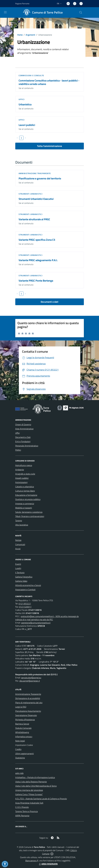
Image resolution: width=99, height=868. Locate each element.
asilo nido (19, 773)
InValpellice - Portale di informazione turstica (35, 777)
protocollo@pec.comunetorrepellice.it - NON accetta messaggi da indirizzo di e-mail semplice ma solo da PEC (47, 618)
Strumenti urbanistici (31, 194)
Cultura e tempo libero (25, 491)
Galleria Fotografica (24, 577)
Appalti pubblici (22, 478)
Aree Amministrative (24, 429)
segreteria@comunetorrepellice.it (36, 623)
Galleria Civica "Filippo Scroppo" (29, 794)
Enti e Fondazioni (23, 441)
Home (20, 35)
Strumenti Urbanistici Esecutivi (36, 199)
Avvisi (18, 549)
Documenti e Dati (23, 437)
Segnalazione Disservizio (26, 715)
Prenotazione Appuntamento (28, 711)
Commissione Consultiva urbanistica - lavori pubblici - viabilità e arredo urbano (49, 82)
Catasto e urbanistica (25, 487)
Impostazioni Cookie (24, 745)
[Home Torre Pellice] (42, 12)
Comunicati (20, 544)
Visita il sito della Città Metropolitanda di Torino (36, 786)
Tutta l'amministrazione (49, 146)
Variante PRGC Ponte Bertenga (36, 281)
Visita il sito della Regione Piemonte (31, 782)
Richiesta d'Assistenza (25, 720)
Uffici (22, 99)
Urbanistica (25, 104)
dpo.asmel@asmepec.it (30, 681)
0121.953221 (25, 604)
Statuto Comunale (23, 728)
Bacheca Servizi (22, 724)
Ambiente (20, 470)
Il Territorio (20, 573)
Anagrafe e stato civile (25, 474)
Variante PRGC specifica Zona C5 (37, 240)
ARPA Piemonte (22, 816)
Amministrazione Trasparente (28, 694)
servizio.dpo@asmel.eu (31, 678)
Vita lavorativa (22, 525)
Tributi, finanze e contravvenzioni (30, 516)
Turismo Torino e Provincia (27, 811)
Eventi (18, 564)
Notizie (18, 540)
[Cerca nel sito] (81, 12)
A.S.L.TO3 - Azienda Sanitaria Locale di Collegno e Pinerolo (41, 799)
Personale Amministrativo (27, 446)
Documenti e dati (49, 302)
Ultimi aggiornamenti (25, 753)
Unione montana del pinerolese (29, 790)
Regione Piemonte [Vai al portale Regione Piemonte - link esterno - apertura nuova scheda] (22, 4)
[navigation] (5, 12)
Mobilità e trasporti (24, 508)
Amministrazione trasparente (35, 173)
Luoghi (18, 568)
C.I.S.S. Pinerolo (22, 807)
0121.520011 (25, 607)
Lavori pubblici (27, 125)
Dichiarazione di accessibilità (28, 698)
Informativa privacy (24, 737)
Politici (18, 450)
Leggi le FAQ (21, 707)
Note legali (20, 741)
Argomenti (30, 35)
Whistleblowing (22, 732)
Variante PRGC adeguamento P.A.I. (38, 260)
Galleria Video (21, 581)
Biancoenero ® (32, 861)
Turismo (19, 521)
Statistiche (20, 758)
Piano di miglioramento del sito (29, 703)
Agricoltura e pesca (24, 465)
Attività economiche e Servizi (28, 585)
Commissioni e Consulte (31, 75)
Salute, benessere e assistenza (29, 512)
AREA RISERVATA (48, 864)
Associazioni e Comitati (25, 590)
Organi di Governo (23, 424)
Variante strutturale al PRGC (34, 219)
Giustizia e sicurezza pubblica (28, 499)
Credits (18, 749)
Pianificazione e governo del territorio (40, 178)
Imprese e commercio (25, 504)
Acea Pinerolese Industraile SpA (29, 803)
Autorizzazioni (21, 482)
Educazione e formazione (26, 495)
